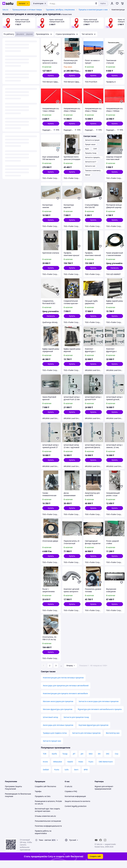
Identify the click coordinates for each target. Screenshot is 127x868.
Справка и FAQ (71, 798)
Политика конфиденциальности (48, 833)
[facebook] (101, 847)
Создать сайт (95, 863)
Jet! (82, 761)
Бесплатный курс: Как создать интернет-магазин (47, 817)
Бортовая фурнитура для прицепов (93, 732)
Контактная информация (75, 803)
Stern (76, 776)
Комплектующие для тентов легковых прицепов (63, 685)
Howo (81, 769)
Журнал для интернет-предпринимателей (104, 795)
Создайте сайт (41, 793)
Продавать (39, 803)
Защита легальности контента (77, 808)
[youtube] (96, 847)
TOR (45, 761)
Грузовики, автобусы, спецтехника (60, 10)
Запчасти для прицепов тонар (76, 724)
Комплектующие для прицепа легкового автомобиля (65, 700)
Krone (45, 769)
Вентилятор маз (113, 740)
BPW (86, 776)
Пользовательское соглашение (48, 828)
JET (74, 761)
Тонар (65, 761)
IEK (99, 761)
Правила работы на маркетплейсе (43, 839)
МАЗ (91, 761)
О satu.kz (68, 793)
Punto (57, 776)
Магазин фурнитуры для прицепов (58, 716)
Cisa (117, 761)
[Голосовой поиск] (96, 3)
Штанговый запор (50, 724)
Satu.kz (5, 10)
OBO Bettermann (106, 769)
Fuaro (91, 769)
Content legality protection (76, 813)
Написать (115, 268)
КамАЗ (70, 769)
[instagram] (105, 847)
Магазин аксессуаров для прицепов (58, 708)
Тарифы (38, 798)
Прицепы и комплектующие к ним (93, 10)
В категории (40, 3)
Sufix (67, 776)
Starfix (54, 761)
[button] (51, 76)
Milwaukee (58, 769)
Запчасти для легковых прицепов (86, 740)
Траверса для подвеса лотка (55, 740)
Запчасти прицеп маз (52, 748)
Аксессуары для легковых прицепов (58, 732)
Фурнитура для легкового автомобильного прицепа (100, 716)
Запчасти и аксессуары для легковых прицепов (99, 708)
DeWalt (46, 776)
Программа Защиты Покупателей (13, 795)
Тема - (45, 847)
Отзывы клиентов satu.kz (45, 823)
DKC (108, 761)
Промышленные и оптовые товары (27, 10)
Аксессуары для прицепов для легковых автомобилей (66, 692)
